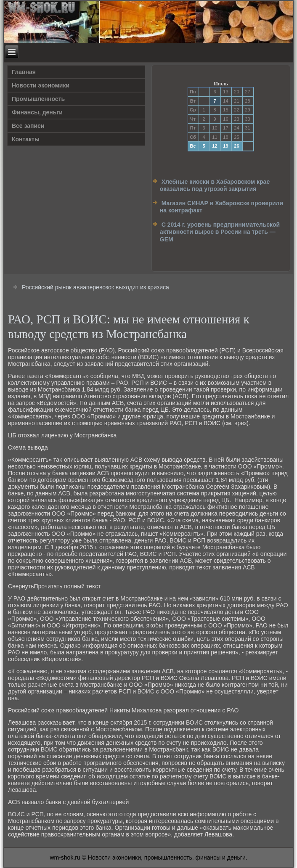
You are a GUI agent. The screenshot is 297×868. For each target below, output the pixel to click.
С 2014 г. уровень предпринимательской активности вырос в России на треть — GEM (220, 232)
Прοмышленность (38, 99)
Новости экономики (41, 85)
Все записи (28, 126)
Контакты (26, 139)
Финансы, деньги (37, 112)
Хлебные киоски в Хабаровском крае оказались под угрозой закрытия (215, 185)
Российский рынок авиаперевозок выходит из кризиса (95, 287)
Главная (24, 72)
